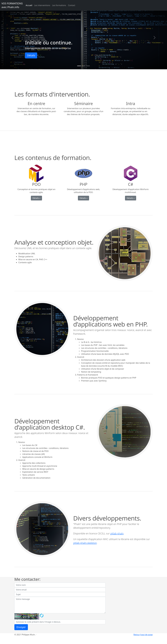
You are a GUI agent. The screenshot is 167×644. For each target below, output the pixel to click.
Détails (31, 55)
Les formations (59, 5)
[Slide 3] (88, 66)
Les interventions (42, 5)
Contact (72, 5)
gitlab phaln (117, 533)
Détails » (36, 198)
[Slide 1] (79, 66)
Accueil (29, 5)
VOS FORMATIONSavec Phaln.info (12, 5)
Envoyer (21, 627)
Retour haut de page (143, 635)
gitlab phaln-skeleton (85, 543)
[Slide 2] (83, 66)
